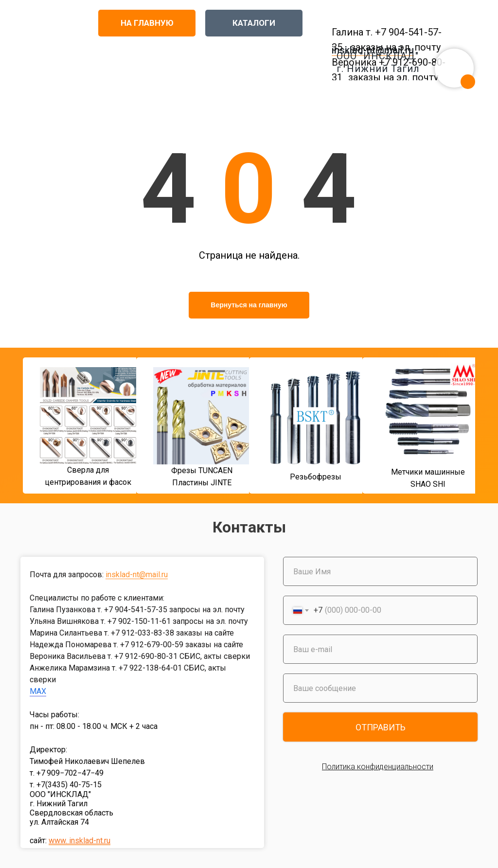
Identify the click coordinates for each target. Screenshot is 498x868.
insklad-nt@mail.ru (137, 575)
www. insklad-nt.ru (80, 841)
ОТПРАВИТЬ (381, 727)
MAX (38, 691)
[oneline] (380, 688)
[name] (380, 571)
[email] (380, 649)
